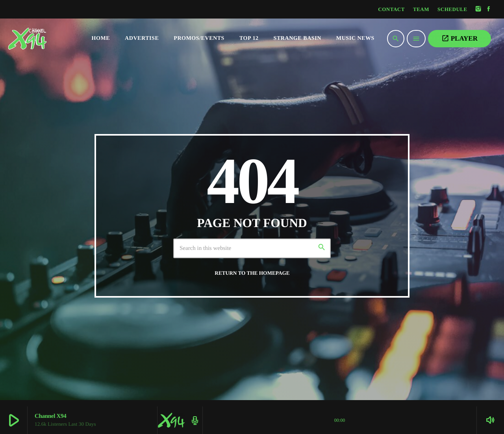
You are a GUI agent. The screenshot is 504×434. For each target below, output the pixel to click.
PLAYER (460, 38)
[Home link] (43, 39)
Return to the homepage (252, 273)
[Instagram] (478, 9)
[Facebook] (489, 9)
